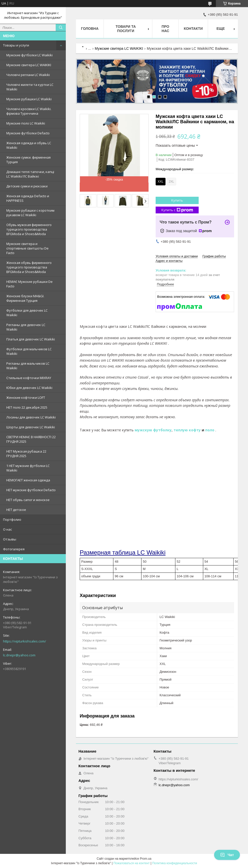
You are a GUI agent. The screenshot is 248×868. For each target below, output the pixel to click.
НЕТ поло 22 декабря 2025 (27, 407)
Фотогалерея (14, 549)
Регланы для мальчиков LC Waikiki (28, 366)
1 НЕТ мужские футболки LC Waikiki (28, 468)
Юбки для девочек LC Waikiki (29, 388)
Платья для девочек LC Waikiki (31, 339)
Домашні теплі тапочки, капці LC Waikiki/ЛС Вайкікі (30, 174)
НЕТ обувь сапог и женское (28, 500)
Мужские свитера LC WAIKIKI (29, 65)
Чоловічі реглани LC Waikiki (28, 75)
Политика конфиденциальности (174, 863)
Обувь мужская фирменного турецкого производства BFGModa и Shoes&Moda (29, 229)
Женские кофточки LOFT (26, 398)
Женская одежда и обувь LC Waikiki (29, 145)
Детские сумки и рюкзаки (27, 186)
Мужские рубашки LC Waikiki (29, 99)
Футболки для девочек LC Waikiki (27, 313)
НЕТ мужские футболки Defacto (31, 490)
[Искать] (61, 28)
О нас (7, 529)
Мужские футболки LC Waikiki (29, 55)
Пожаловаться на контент (131, 863)
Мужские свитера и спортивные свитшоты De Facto (27, 248)
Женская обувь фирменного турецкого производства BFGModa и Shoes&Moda (29, 267)
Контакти (193, 29)
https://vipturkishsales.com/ (25, 641)
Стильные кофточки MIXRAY (29, 378)
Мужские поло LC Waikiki (26, 123)
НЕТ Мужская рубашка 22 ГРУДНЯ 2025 (26, 454)
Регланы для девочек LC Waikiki (26, 327)
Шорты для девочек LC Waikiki (31, 427)
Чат (227, 855)
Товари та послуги (126, 29)
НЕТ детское (16, 510)
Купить (177, 200)
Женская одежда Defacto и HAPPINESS (28, 198)
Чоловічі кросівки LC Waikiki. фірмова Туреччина (29, 111)
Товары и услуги (16, 45)
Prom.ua (146, 859)
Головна (90, 29)
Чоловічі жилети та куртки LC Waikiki (30, 87)
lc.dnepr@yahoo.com (19, 655)
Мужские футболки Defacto (28, 133)
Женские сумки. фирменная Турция (28, 160)
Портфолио (12, 519)
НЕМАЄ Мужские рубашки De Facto (29, 284)
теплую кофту (187, 430)
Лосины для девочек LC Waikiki (31, 417)
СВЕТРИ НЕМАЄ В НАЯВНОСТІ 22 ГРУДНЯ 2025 (31, 439)
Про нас (166, 29)
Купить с (177, 210)
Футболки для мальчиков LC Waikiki (29, 351)
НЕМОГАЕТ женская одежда (28, 480)
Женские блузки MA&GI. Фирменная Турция (25, 298)
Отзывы (10, 539)
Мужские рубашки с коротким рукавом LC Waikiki (30, 213)
